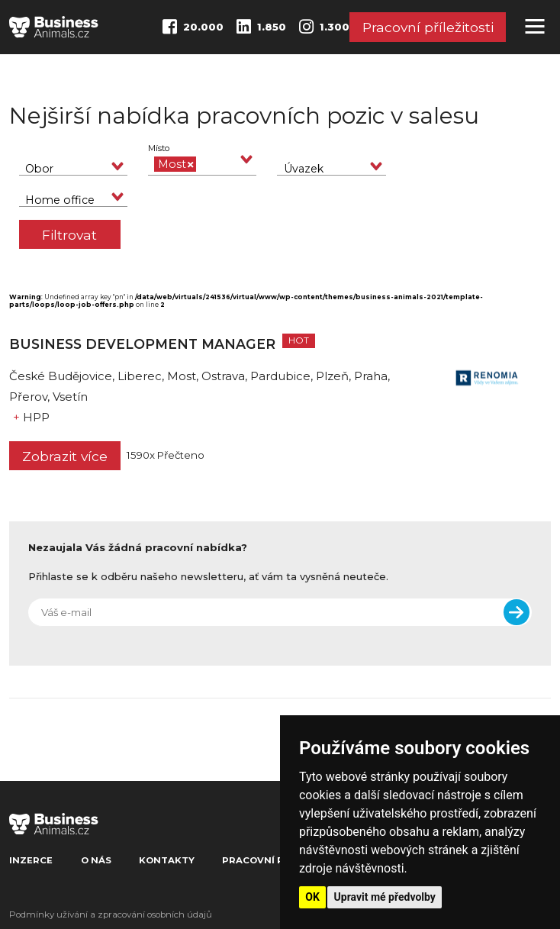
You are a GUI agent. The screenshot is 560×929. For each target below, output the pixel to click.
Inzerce (31, 860)
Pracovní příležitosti (428, 28)
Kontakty (167, 860)
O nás (96, 860)
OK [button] (312, 897)
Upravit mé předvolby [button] (385, 897)
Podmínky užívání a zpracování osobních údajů (111, 914)
